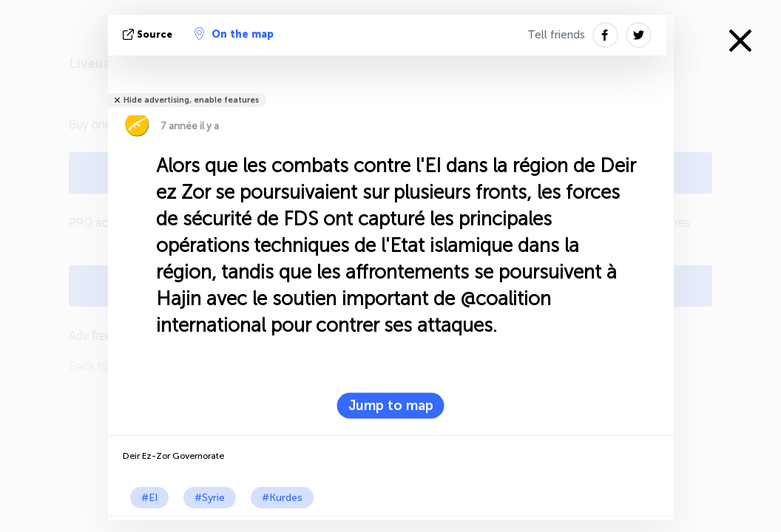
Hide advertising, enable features (191, 100)
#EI (149, 498)
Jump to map (391, 406)
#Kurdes (282, 498)
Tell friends (556, 35)
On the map (234, 34)
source (149, 34)
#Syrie (210, 498)
